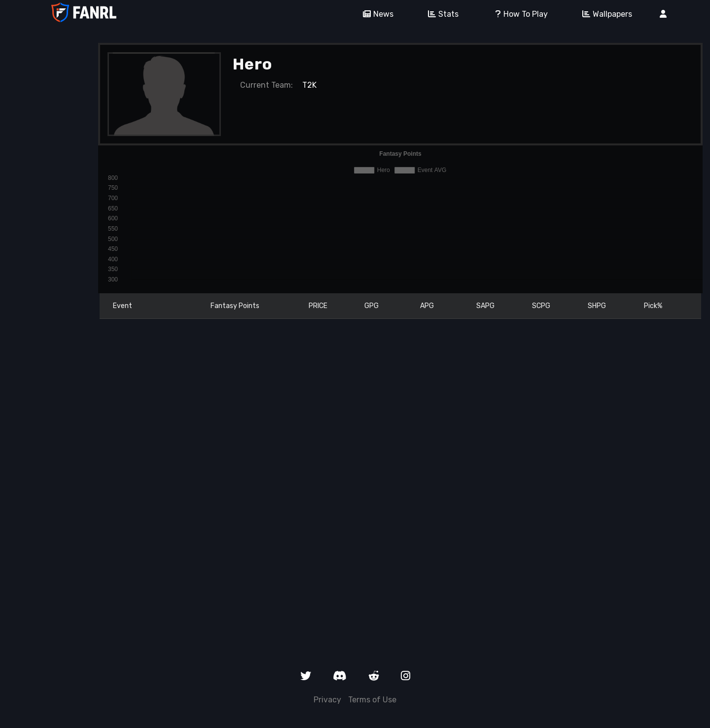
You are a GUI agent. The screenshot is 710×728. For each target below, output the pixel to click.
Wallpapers (604, 14)
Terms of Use (372, 700)
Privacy (327, 700)
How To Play (517, 14)
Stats (440, 14)
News (375, 14)
